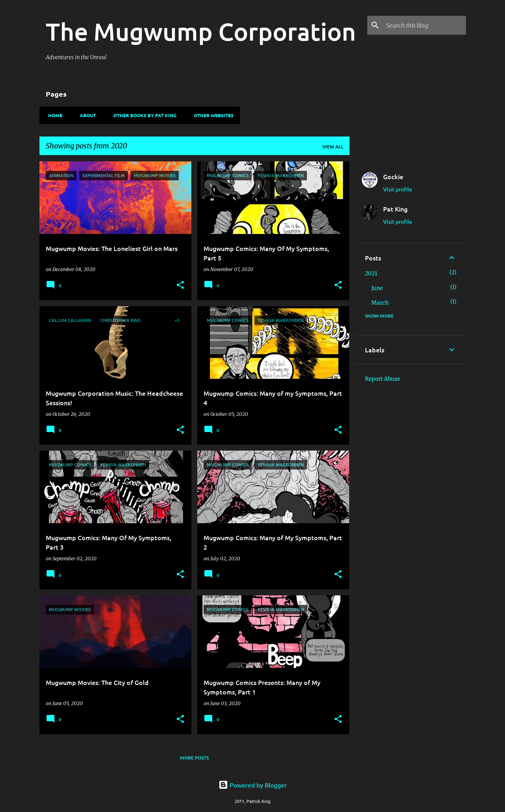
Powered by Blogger (253, 785)
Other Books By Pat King (142, 115)
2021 (371, 273)
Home (53, 115)
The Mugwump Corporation (201, 31)
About (85, 115)
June (377, 288)
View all (333, 147)
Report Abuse (382, 379)
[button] (180, 285)
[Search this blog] (425, 25)
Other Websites (211, 115)
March (380, 303)
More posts (194, 758)
